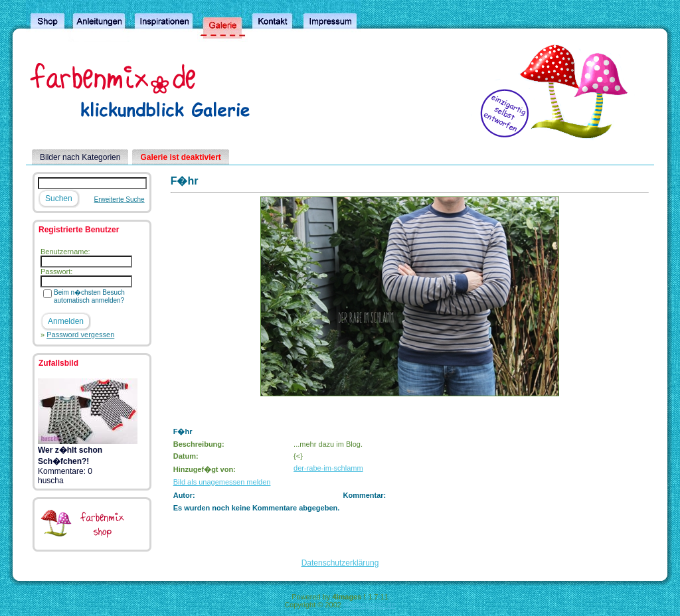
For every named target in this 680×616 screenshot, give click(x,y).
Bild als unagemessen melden (222, 482)
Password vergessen (80, 335)
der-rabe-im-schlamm (328, 468)
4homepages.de (370, 605)
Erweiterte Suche (120, 199)
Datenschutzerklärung (340, 563)
